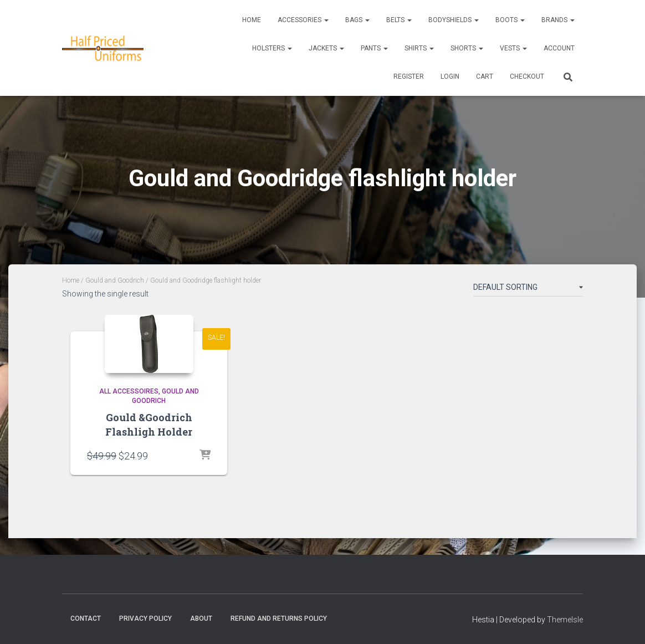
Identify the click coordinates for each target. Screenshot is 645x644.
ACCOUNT (559, 48)
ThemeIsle (565, 620)
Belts (399, 20)
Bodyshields (454, 20)
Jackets (326, 48)
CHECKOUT (527, 76)
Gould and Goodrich (115, 280)
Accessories (303, 20)
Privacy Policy (145, 619)
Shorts (467, 48)
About (201, 619)
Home (252, 20)
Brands (558, 20)
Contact (86, 619)
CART (485, 76)
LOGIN (450, 76)
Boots (510, 20)
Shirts (419, 48)
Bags (357, 20)
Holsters (272, 48)
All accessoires (129, 391)
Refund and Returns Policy (279, 619)
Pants (374, 48)
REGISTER (409, 76)
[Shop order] (528, 289)
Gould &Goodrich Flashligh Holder (149, 424)
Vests (513, 48)
